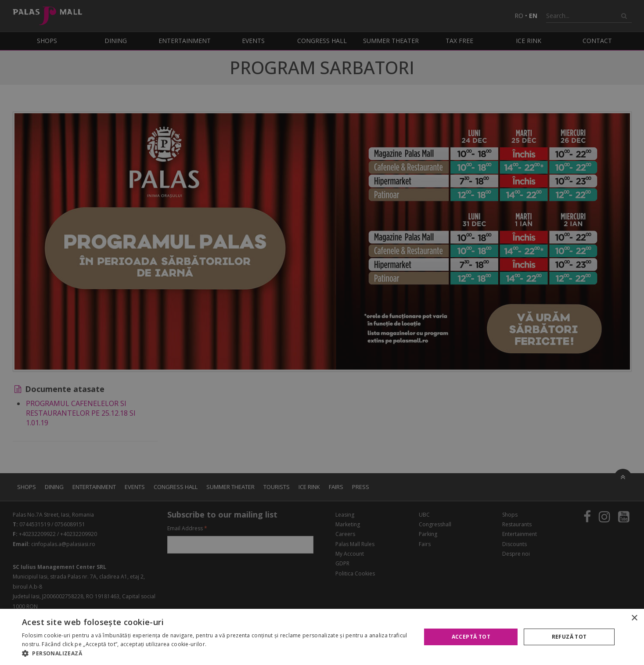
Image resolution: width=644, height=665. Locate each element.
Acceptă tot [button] (471, 637)
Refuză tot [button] (569, 637)
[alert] (322, 332)
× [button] (634, 618)
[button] (216, 654)
